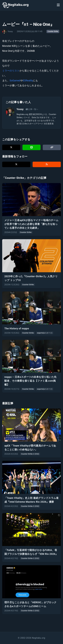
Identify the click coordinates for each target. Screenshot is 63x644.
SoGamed (15, 80)
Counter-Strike (53, 31)
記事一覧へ (32, 109)
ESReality (28, 80)
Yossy (20, 109)
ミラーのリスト (11, 71)
